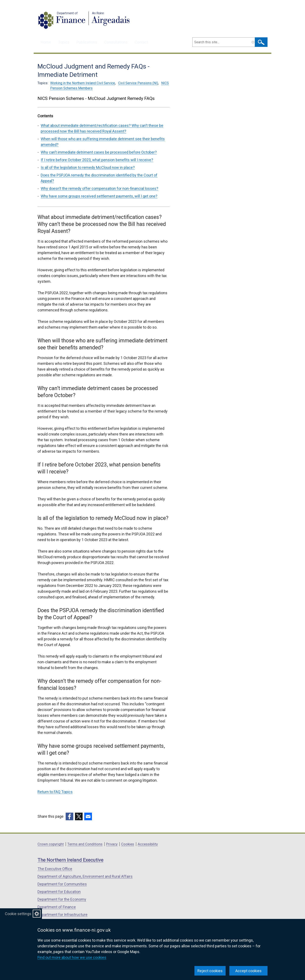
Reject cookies (210, 971)
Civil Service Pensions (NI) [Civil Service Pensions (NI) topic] (138, 83)
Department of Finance (57, 907)
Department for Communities (62, 884)
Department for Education (59, 892)
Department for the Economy (62, 899)
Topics (64, 42)
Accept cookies (248, 971)
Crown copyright (51, 844)
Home (46, 42)
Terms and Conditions (85, 844)
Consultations (116, 42)
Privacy (112, 844)
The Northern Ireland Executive (70, 860)
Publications (87, 42)
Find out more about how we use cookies (72, 957)
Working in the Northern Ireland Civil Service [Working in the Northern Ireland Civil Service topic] (83, 83)
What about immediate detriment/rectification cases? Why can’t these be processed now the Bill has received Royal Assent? (102, 128)
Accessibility (148, 844)
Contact (141, 42)
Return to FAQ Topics (55, 792)
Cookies (128, 844)
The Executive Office (55, 869)
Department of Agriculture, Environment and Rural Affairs (85, 876)
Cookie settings (18, 914)
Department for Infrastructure (62, 915)
